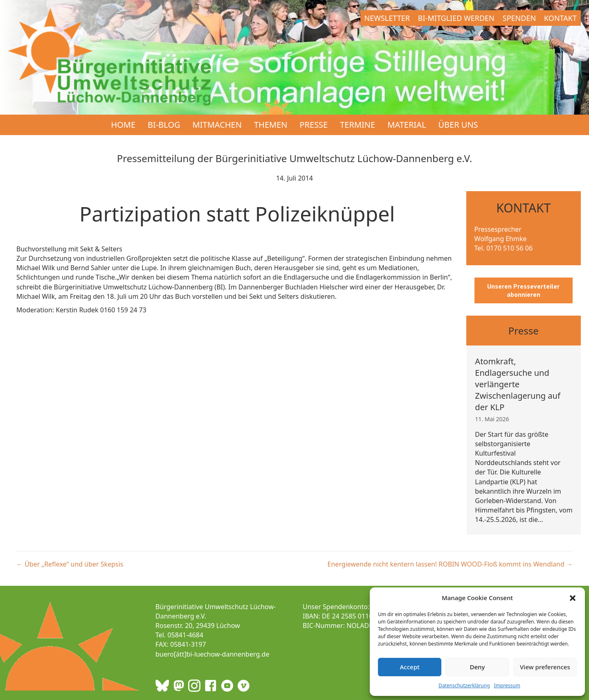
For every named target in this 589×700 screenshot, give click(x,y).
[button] (573, 598)
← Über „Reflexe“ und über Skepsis (70, 564)
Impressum (507, 685)
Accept (410, 667)
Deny (478, 667)
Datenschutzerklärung (464, 685)
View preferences (545, 667)
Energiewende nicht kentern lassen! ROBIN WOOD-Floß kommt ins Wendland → (450, 564)
